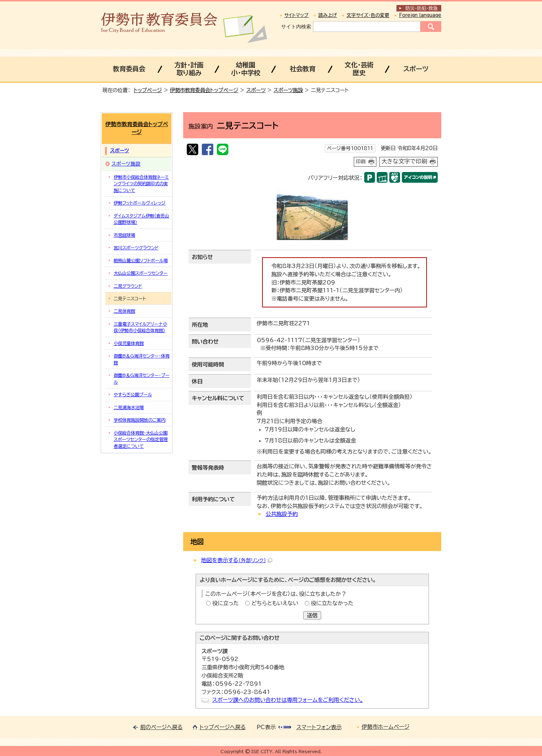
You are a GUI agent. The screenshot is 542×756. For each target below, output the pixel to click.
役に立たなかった (332, 603)
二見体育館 (124, 311)
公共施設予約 (282, 514)
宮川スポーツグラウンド (136, 248)
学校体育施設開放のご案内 (139, 420)
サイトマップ (296, 15)
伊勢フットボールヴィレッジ (140, 203)
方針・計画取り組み (189, 69)
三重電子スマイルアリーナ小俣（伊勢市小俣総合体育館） (140, 327)
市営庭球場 (124, 235)
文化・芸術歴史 (359, 69)
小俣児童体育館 (129, 343)
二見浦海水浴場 (129, 407)
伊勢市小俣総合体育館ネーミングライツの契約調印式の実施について (141, 184)
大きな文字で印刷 (404, 161)
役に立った (225, 603)
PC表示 (266, 727)
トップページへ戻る (223, 727)
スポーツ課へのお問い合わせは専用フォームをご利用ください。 (288, 700)
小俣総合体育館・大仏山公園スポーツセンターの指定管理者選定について (141, 439)
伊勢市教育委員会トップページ (204, 90)
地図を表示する (237, 560)
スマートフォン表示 (319, 727)
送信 (312, 615)
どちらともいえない (275, 603)
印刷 (361, 162)
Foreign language (420, 15)
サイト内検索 (296, 27)
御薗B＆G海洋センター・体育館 (142, 359)
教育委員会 (129, 69)
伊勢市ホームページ (386, 727)
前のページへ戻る (161, 727)
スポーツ (416, 69)
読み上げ (328, 15)
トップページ (148, 90)
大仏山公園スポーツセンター (141, 273)
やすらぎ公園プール (133, 394)
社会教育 (303, 69)
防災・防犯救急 (422, 8)
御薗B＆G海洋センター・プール (142, 378)
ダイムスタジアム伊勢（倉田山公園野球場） (141, 219)
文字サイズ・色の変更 (368, 15)
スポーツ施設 (288, 90)
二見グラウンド (128, 286)
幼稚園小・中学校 (246, 69)
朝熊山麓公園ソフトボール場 (141, 260)
